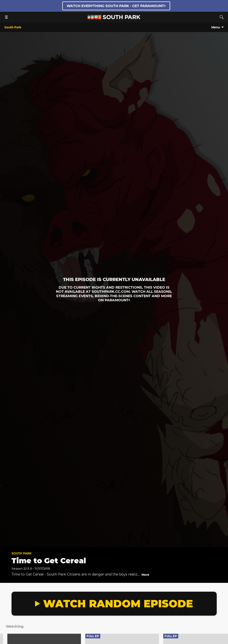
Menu (216, 27)
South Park (22, 553)
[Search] (222, 17)
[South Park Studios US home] (114, 18)
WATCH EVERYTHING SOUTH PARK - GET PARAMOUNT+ (116, 6)
